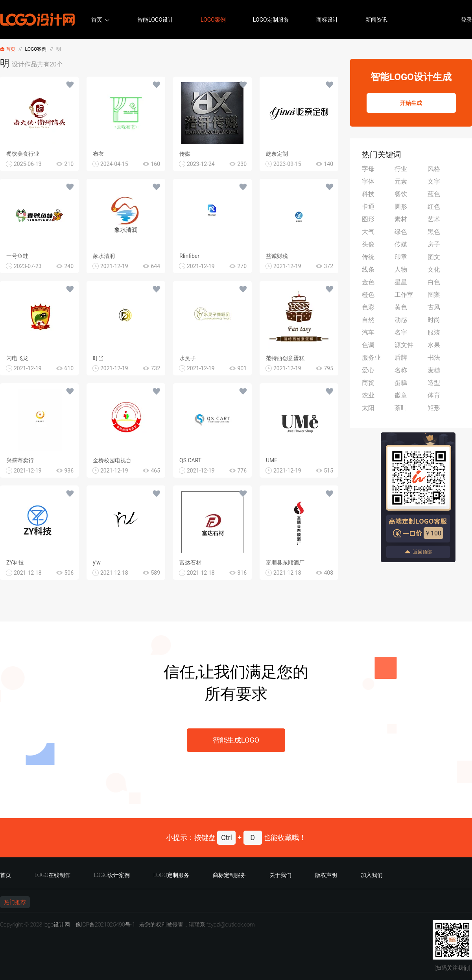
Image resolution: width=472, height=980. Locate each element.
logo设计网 (57, 925)
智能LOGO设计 (155, 20)
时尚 (434, 320)
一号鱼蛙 (17, 256)
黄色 (401, 307)
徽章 (401, 395)
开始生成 (411, 103)
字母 (368, 169)
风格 (434, 169)
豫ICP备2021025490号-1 (105, 925)
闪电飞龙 (17, 358)
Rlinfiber (189, 256)
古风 (434, 307)
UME (272, 460)
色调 (368, 345)
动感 (401, 320)
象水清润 (104, 256)
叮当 (98, 358)
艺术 (434, 219)
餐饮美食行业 (23, 154)
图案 (434, 295)
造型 (434, 383)
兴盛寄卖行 (20, 460)
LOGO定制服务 (271, 20)
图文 (434, 257)
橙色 (368, 295)
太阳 (368, 408)
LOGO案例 (213, 20)
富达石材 (190, 563)
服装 (434, 332)
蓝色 (434, 194)
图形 (368, 219)
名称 (401, 370)
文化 (434, 269)
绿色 (401, 232)
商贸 (368, 383)
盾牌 (401, 358)
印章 (401, 257)
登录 (466, 20)
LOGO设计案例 (112, 875)
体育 (434, 395)
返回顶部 (418, 552)
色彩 (368, 307)
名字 (401, 332)
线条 (368, 269)
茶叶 (401, 408)
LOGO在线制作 (53, 875)
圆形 (401, 207)
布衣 (98, 154)
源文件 (404, 345)
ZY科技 (15, 563)
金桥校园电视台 (112, 460)
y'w (97, 563)
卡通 (368, 207)
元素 (401, 181)
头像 (368, 244)
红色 (434, 207)
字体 (368, 181)
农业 (368, 395)
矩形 (434, 408)
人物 (401, 269)
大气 (368, 232)
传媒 (185, 154)
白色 (434, 282)
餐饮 (401, 194)
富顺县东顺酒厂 (285, 563)
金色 (368, 282)
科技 (368, 194)
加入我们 (372, 875)
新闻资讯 (376, 20)
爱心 (368, 370)
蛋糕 (401, 383)
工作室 (404, 295)
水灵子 (188, 358)
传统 (368, 257)
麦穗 (434, 370)
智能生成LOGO (236, 740)
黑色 (434, 232)
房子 (434, 244)
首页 (97, 20)
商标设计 (327, 20)
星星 (401, 282)
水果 (434, 345)
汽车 (368, 332)
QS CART (190, 460)
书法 (434, 358)
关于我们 (280, 875)
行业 (401, 169)
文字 (434, 181)
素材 (401, 219)
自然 (368, 320)
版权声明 (326, 875)
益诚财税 (277, 256)
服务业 (371, 358)
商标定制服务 (229, 875)
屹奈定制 (277, 154)
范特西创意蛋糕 (285, 358)
